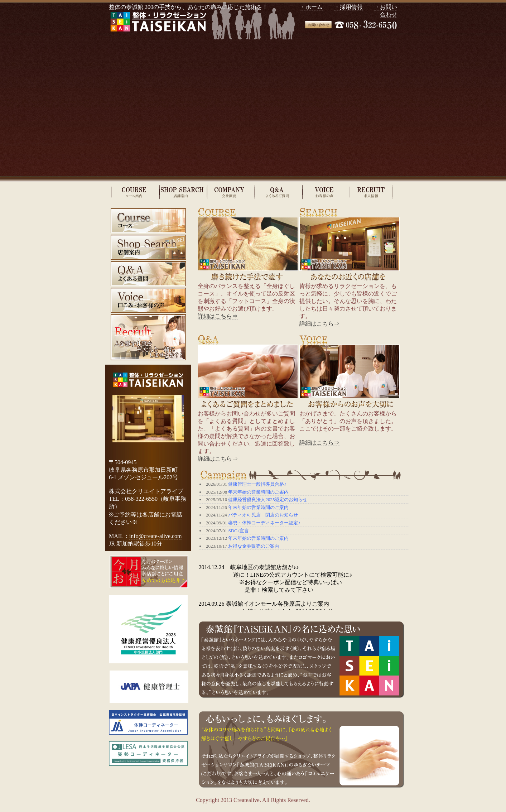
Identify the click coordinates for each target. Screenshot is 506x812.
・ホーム (311, 7)
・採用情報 (348, 7)
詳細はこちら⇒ (218, 316)
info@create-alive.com (156, 536)
